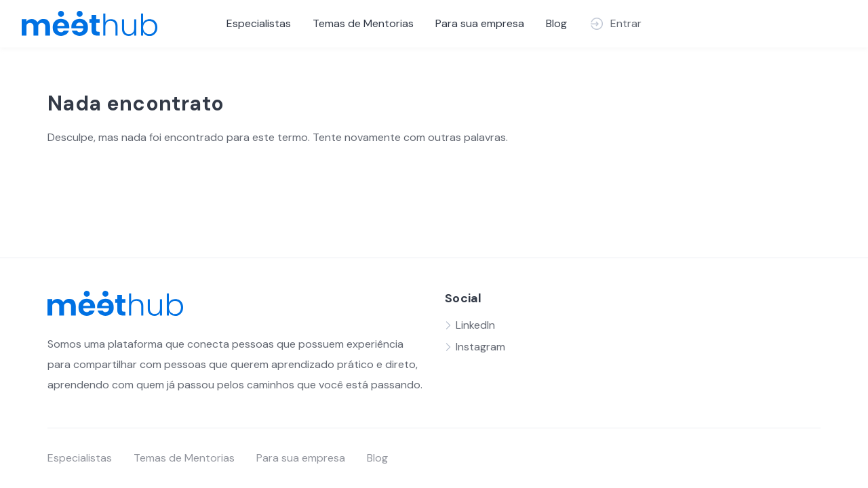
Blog (556, 23)
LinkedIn (475, 325)
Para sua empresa (480, 23)
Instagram (480, 347)
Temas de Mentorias (363, 23)
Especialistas (259, 23)
